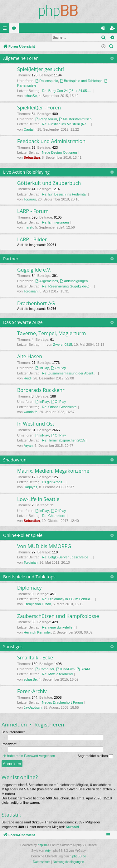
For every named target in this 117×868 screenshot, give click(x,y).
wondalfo (31, 412)
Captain (30, 129)
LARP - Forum (33, 211)
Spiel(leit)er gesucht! (41, 69)
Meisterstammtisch (75, 119)
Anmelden (14, 37)
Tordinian (31, 291)
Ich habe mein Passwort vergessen (28, 756)
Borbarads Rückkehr (41, 390)
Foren (15, 29)
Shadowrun (15, 460)
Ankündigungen (74, 281)
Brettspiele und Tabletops (81, 81)
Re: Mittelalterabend (57, 674)
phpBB (42, 845)
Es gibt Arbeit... (54, 482)
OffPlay (58, 368)
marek (29, 227)
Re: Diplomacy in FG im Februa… (68, 599)
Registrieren (49, 724)
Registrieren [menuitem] (114, 29)
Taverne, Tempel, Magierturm (51, 333)
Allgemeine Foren (21, 58)
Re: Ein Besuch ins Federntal (64, 194)
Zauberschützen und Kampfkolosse (58, 616)
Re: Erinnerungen (56, 222)
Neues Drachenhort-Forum (63, 702)
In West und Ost (36, 424)
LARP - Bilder (32, 239)
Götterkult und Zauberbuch (49, 183)
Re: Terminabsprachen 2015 (64, 440)
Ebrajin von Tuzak (37, 604)
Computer (45, 669)
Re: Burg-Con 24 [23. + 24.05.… (67, 91)
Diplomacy (29, 588)
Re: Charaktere (54, 516)
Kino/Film (65, 669)
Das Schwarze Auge (23, 322)
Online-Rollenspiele (23, 535)
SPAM (83, 669)
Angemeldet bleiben (95, 756)
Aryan (28, 446)
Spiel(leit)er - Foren (39, 108)
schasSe (30, 96)
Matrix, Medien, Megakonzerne (53, 471)
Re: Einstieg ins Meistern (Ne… (66, 124)
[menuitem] (111, 46)
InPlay (42, 368)
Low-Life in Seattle (38, 499)
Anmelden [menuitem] (104, 29)
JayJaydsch (33, 707)
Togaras (30, 199)
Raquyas (30, 487)
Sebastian (32, 157)
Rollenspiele (47, 81)
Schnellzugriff (6, 29)
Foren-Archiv (32, 691)
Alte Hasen (30, 356)
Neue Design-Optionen (60, 152)
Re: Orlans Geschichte (59, 407)
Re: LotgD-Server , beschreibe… (67, 557)
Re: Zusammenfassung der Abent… (69, 373)
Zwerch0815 (63, 345)
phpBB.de (79, 856)
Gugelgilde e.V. (34, 270)
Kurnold (72, 827)
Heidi (28, 378)
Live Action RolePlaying (26, 172)
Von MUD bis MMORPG (44, 546)
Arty (48, 851)
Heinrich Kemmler (37, 632)
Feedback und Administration (51, 141)
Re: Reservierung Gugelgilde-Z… (68, 286)
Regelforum (46, 119)
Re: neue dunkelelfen (58, 627)
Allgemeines (47, 281)
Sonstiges (13, 646)
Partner (11, 259)
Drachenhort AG (36, 303)
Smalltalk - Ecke (35, 658)
